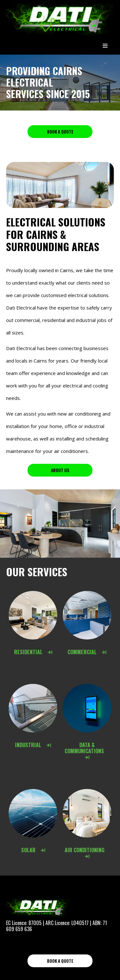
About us (60, 470)
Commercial (87, 652)
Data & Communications (87, 750)
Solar (33, 850)
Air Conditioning (87, 853)
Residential (33, 652)
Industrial (33, 745)
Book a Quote (60, 132)
